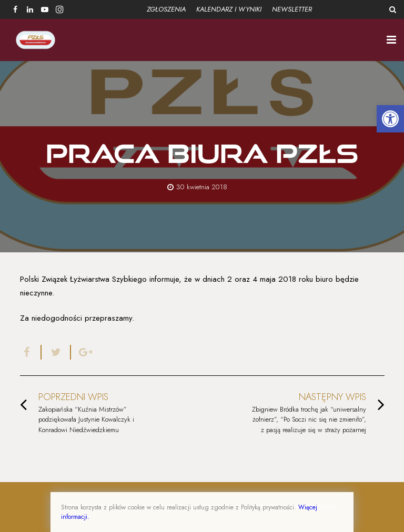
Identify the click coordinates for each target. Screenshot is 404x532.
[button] (390, 119)
